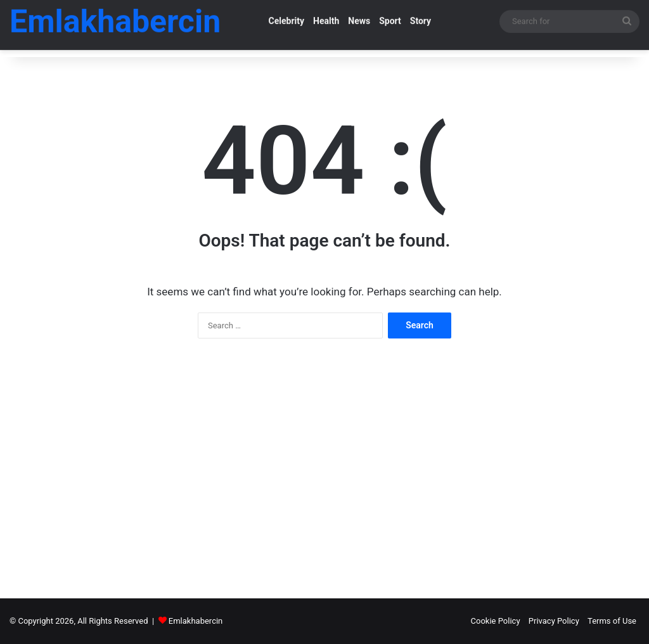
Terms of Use (612, 621)
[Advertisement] (324, 459)
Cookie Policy (496, 621)
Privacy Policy (554, 621)
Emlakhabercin (196, 621)
